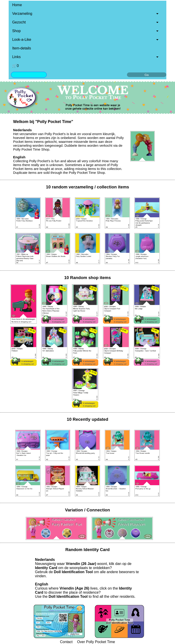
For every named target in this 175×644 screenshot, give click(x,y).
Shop (16, 31)
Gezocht (19, 22)
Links (16, 57)
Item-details (22, 48)
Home (17, 5)
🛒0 (15, 66)
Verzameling (22, 14)
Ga (147, 75)
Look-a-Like (22, 40)
